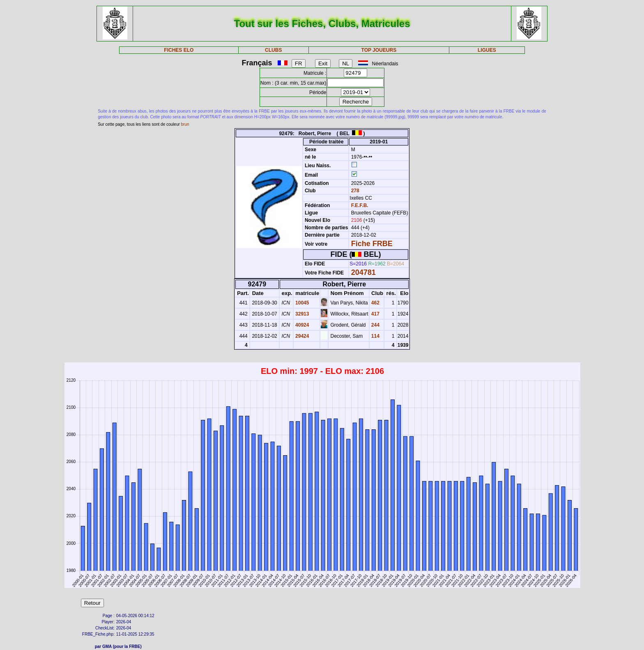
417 (375, 314)
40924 (302, 325)
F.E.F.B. (360, 205)
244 (375, 325)
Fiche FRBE (372, 244)
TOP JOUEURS (379, 50)
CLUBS (273, 50)
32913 (302, 314)
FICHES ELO (179, 50)
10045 (302, 303)
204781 (363, 272)
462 (375, 303)
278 (354, 191)
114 (375, 336)
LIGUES (487, 50)
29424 (302, 336)
